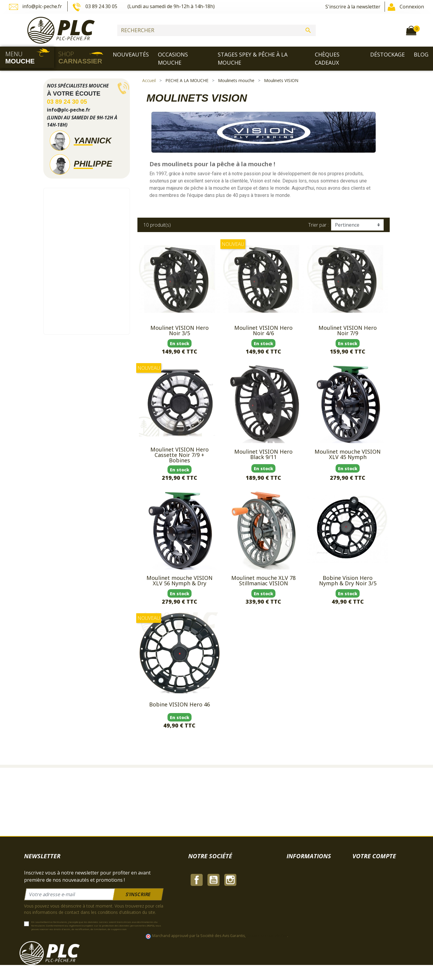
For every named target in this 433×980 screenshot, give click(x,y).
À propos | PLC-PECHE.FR (217, 894)
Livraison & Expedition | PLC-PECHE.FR (232, 873)
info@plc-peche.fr (36, 7)
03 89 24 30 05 (95, 7)
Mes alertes (366, 916)
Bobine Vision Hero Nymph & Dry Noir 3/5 (348, 580)
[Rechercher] (216, 30)
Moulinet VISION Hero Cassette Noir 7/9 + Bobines (180, 455)
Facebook (197, 938)
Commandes (366, 887)
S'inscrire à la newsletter (353, 7)
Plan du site (201, 923)
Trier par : (318, 225)
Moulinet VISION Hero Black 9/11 (263, 454)
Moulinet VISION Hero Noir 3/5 (180, 330)
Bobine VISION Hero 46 (180, 704)
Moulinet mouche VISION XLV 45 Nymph (348, 454)
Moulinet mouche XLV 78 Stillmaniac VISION (263, 580)
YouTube (213, 938)
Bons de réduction (373, 909)
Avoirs (359, 894)
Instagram (230, 938)
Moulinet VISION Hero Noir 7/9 (348, 330)
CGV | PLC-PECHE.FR (211, 887)
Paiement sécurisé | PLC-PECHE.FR (227, 902)
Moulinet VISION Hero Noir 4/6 (263, 330)
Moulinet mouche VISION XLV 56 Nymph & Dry (180, 580)
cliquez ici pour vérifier (267, 951)
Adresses (363, 902)
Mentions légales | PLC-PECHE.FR (226, 880)
